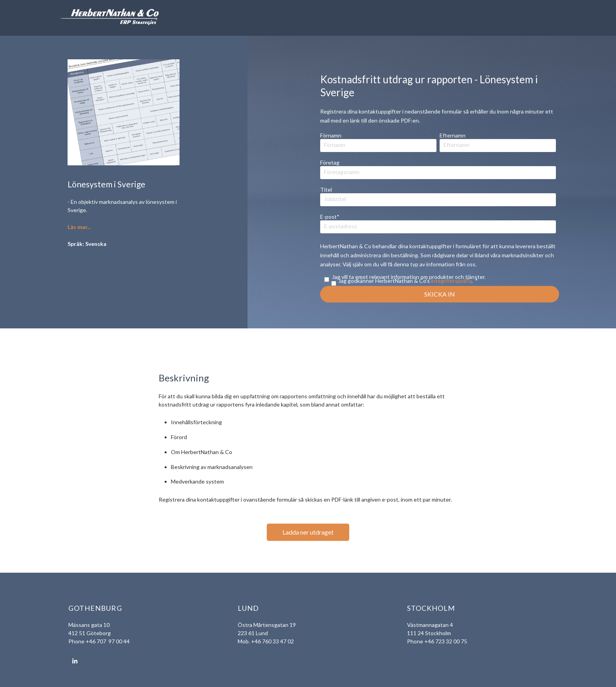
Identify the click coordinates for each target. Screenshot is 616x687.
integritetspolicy (451, 281)
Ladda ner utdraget (308, 532)
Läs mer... (79, 227)
